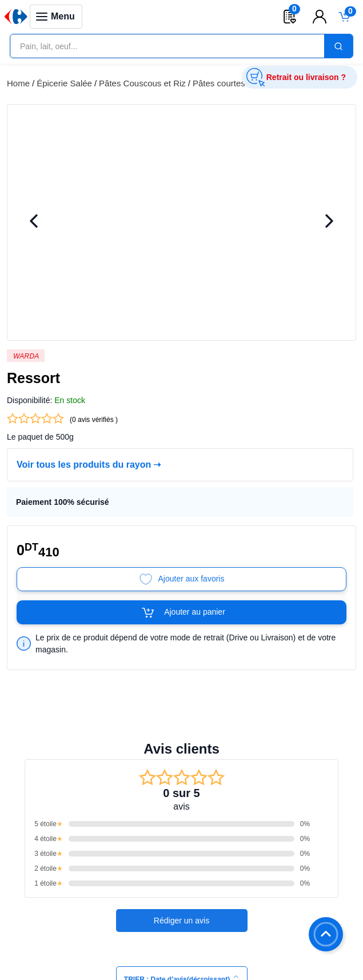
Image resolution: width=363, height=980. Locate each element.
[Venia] (16, 17)
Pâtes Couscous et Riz (142, 83)
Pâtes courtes (219, 83)
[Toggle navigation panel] (56, 17)
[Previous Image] (34, 222)
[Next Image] (329, 222)
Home (18, 83)
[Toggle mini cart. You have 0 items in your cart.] (345, 17)
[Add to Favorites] (181, 579)
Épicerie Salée (64, 83)
